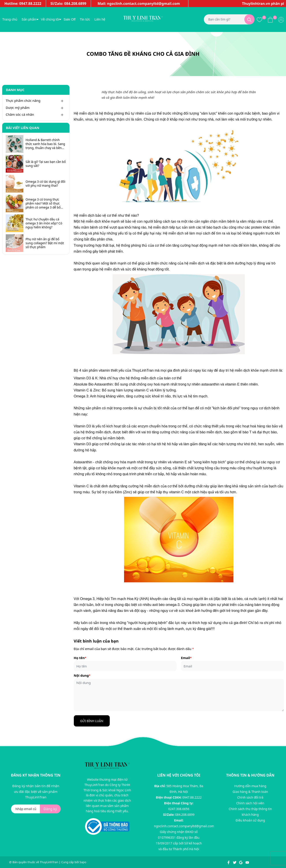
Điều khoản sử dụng (250, 820)
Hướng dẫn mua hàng (250, 786)
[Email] (232, 666)
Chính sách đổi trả (250, 797)
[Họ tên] (125, 666)
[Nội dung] (179, 695)
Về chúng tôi (50, 19)
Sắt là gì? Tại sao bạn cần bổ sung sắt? (46, 164)
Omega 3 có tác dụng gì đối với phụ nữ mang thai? (45, 184)
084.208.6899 (185, 815)
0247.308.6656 (179, 809)
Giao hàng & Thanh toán (250, 792)
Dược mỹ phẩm (18, 108)
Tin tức (85, 19)
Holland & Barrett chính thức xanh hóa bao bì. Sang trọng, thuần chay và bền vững (45, 144)
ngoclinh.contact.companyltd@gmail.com (184, 826)
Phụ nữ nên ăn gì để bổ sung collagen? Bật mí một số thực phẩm (45, 243)
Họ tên (80, 658)
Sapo (83, 862)
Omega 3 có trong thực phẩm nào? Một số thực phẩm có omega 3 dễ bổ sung (43, 204)
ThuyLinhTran (49, 862)
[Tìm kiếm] (249, 19)
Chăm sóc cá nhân (20, 114)
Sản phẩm (29, 19)
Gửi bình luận (92, 721)
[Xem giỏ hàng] (270, 19)
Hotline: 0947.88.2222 (23, 4)
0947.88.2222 (192, 797)
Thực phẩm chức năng (23, 101)
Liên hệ (100, 19)
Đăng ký (50, 809)
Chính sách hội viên (250, 803)
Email (186, 658)
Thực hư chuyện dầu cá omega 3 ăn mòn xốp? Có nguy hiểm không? (44, 223)
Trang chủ (10, 19)
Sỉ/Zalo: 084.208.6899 (68, 4)
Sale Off (69, 19)
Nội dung (82, 675)
